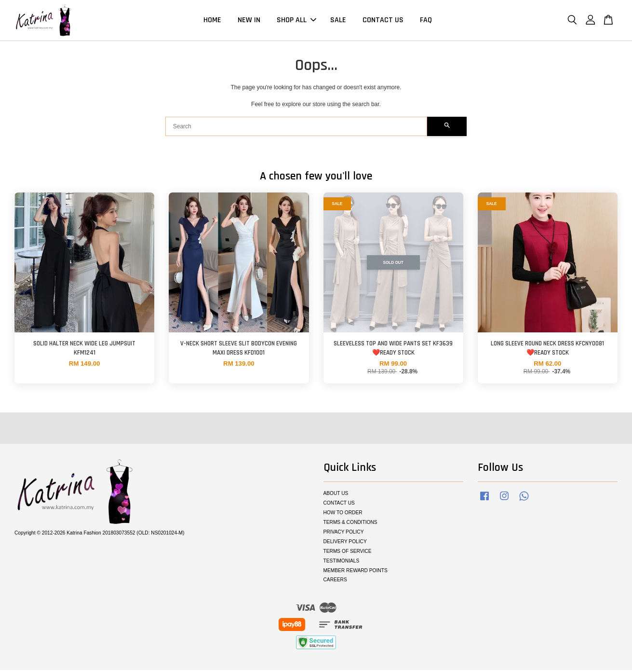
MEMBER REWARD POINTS (356, 572)
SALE (338, 21)
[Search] (296, 128)
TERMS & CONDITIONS (350, 524)
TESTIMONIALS (342, 562)
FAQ (426, 21)
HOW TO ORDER (343, 514)
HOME (212, 21)
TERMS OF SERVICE (348, 553)
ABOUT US (336, 495)
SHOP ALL (296, 21)
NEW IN (249, 21)
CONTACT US (383, 21)
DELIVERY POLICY (345, 543)
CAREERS (335, 581)
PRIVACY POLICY (344, 533)
